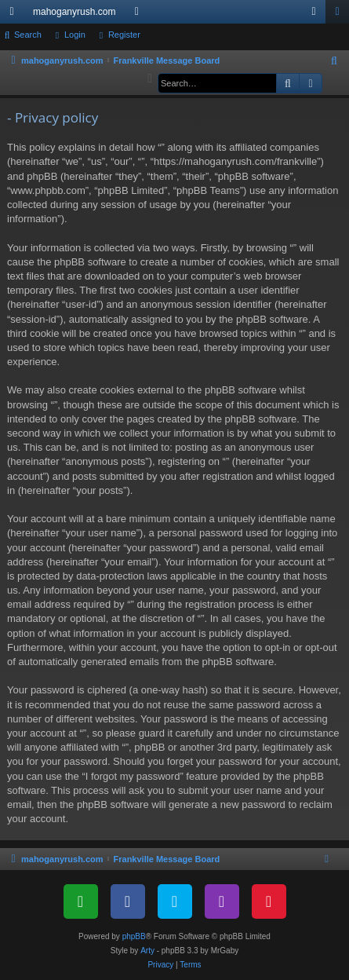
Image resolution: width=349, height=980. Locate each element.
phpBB (134, 936)
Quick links (15, 15)
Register (124, 35)
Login (75, 35)
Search (28, 35)
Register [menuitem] (341, 15)
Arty (147, 951)
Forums (140, 15)
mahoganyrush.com (74, 12)
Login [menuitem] (317, 15)
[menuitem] (335, 61)
